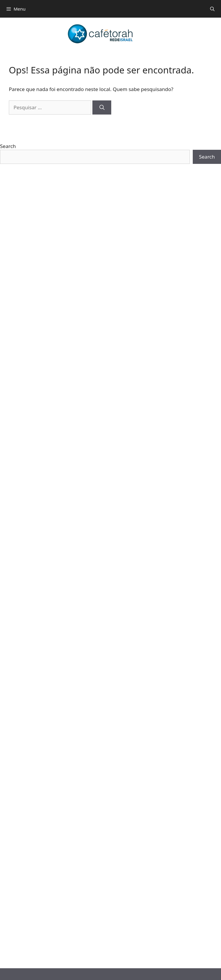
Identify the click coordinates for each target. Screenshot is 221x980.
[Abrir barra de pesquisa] (212, 9)
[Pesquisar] (102, 107)
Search (8, 146)
